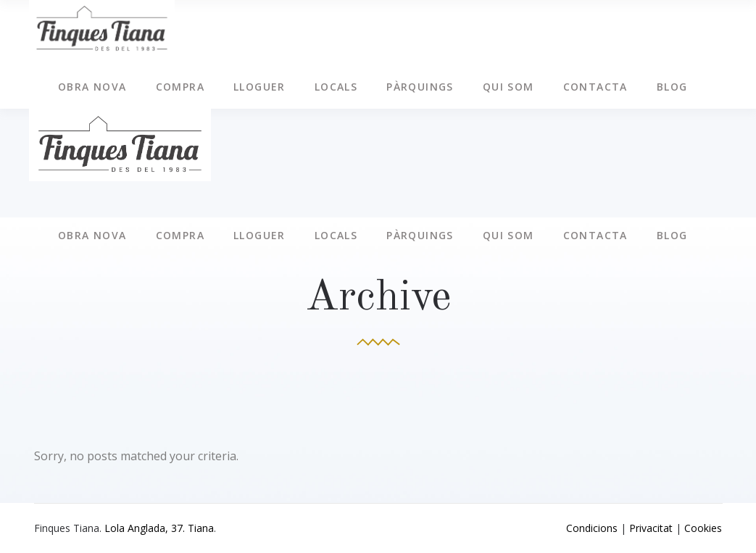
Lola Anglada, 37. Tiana (159, 528)
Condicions (592, 528)
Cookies (703, 528)
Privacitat (651, 528)
